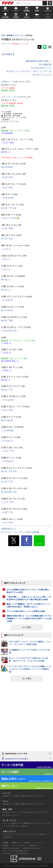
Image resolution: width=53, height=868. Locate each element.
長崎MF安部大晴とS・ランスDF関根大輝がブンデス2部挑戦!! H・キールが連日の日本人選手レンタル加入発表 (29, 618)
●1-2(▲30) (7, 167)
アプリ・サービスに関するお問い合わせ (15, 851)
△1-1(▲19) (8, 400)
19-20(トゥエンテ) (42, 75)
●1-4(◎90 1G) (9, 492)
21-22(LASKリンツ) (41, 68)
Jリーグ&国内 (14, 796)
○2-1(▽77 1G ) (10, 218)
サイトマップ (38, 843)
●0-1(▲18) (7, 420)
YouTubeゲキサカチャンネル (12, 812)
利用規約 (5, 845)
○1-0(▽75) (7, 512)
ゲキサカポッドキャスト (10, 815)
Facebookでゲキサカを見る (15, 759)
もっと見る (27, 627)
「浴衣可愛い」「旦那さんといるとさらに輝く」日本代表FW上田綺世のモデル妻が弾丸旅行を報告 (29, 598)
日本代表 (5, 796)
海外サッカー (33, 796)
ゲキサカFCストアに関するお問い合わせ (16, 854)
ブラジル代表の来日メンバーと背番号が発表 (26, 611)
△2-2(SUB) (7, 430)
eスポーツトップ (40, 823)
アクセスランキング (22, 834)
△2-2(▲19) (8, 198)
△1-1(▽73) (8, 451)
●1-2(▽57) (7, 482)
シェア (26, 541)
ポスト (14, 541)
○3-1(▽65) (7, 187)
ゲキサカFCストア (8, 834)
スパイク (42, 796)
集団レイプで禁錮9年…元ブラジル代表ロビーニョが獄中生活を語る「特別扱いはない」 (28, 605)
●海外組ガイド (9, 529)
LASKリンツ (8, 82)
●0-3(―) (6, 280)
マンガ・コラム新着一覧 (10, 823)
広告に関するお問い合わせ (11, 848)
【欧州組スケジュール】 (20, 44)
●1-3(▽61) (7, 239)
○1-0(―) (6, 259)
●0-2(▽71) (7, 390)
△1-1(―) (6, 249)
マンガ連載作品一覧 (26, 823)
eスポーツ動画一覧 (22, 826)
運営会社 (27, 843)
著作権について (16, 843)
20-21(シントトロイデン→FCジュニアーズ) (29, 71)
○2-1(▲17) (7, 441)
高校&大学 (24, 796)
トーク (39, 540)
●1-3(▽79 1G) (9, 471)
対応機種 (5, 843)
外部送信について (34, 845)
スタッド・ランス (11, 97)
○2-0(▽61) (7, 177)
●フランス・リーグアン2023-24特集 (20, 532)
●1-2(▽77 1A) (9, 208)
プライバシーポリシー (18, 845)
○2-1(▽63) (7, 410)
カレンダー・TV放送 (37, 834)
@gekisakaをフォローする (14, 754)
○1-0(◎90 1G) (9, 331)
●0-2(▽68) (7, 320)
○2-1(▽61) (7, 523)
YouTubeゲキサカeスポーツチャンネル (35, 812)
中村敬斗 (8, 54)
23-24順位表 (45, 65)
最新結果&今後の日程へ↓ (39, 61)
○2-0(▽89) (7, 228)
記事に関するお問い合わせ (31, 848)
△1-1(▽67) (8, 502)
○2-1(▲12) (7, 300)
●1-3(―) (6, 290)
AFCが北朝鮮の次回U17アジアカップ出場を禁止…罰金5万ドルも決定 (29, 591)
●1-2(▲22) (7, 310)
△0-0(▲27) (8, 461)
